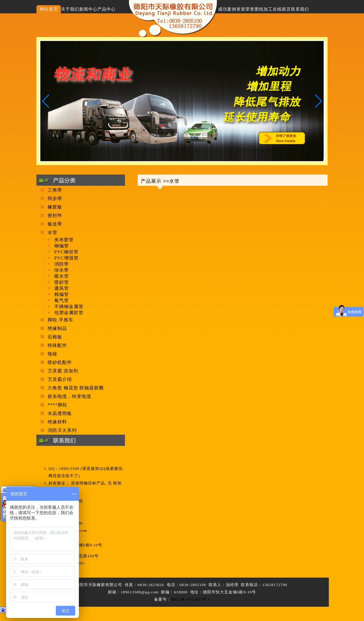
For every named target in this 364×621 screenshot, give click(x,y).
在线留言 (282, 9)
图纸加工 (264, 9)
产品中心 (106, 9)
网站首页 (49, 9)
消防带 (62, 264)
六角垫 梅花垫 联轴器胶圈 (76, 388)
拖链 (52, 354)
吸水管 (62, 276)
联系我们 (300, 9)
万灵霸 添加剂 (63, 371)
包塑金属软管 (69, 313)
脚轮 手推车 (61, 320)
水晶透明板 (60, 413)
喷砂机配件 (60, 362)
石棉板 (55, 337)
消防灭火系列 (62, 430)
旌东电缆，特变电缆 (69, 396)
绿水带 (62, 270)
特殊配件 (57, 345)
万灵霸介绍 (60, 379)
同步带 (55, 199)
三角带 (55, 190)
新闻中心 (88, 9)
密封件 (55, 215)
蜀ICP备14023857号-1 (191, 599)
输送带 (55, 224)
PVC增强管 (66, 258)
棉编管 (62, 294)
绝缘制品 (57, 328)
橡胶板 (55, 207)
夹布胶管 (64, 240)
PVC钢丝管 (66, 252)
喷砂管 (62, 282)
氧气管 (62, 300)
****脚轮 (57, 405)
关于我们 (70, 9)
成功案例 (227, 9)
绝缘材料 (57, 422)
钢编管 (62, 246)
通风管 (62, 288)
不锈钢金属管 (69, 307)
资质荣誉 (245, 9)
